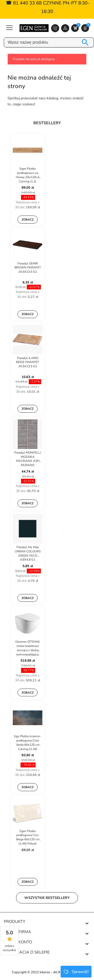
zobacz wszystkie (9, 948)
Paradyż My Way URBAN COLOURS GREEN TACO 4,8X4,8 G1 (28, 553)
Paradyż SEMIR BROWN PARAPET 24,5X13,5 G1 (28, 268)
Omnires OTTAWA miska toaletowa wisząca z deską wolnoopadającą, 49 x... (28, 648)
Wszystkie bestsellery (47, 898)
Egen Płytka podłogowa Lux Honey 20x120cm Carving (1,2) (28, 175)
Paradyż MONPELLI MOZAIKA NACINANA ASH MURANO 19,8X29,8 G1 (28, 459)
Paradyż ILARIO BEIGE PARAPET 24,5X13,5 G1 (28, 362)
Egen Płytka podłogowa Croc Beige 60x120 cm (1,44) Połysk (28, 837)
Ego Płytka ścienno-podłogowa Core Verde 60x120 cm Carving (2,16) (28, 742)
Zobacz (28, 220)
